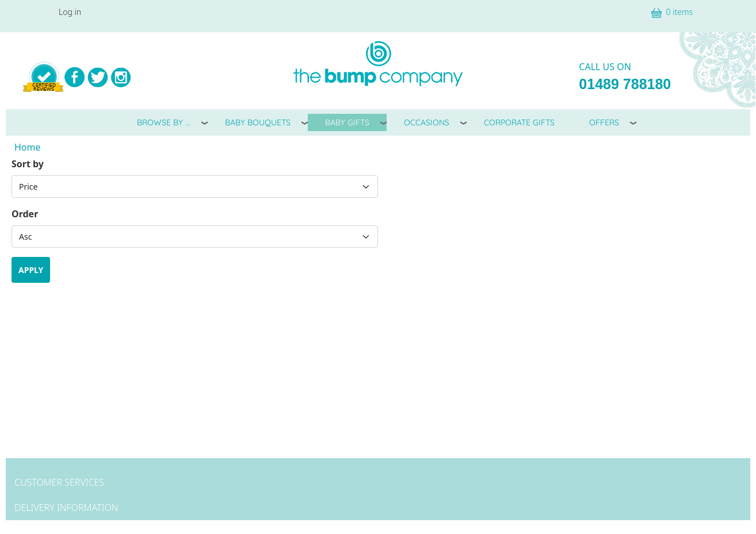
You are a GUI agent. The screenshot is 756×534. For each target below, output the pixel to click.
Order (25, 214)
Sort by (28, 164)
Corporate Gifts (519, 122)
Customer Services (59, 482)
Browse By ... (164, 122)
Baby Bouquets (258, 122)
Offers (604, 122)
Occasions (427, 122)
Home (28, 147)
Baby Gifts (347, 122)
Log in (70, 12)
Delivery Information (66, 508)
